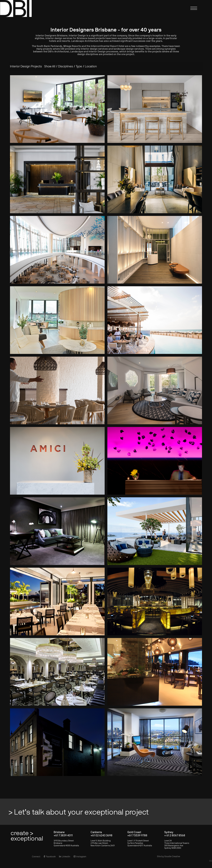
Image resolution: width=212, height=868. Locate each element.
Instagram (80, 857)
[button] (194, 10)
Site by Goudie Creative (169, 857)
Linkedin (65, 857)
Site (211, 861)
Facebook (50, 857)
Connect (36, 857)
